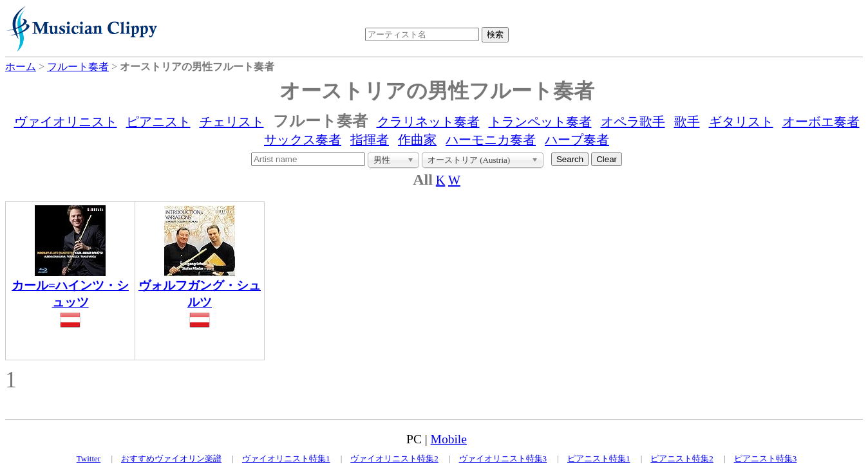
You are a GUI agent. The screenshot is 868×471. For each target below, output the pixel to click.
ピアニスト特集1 (599, 458)
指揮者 (370, 140)
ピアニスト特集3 (766, 458)
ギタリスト (741, 122)
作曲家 (417, 140)
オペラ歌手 (633, 122)
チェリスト (232, 122)
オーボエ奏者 (821, 122)
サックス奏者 (303, 140)
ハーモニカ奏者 (491, 140)
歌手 (687, 122)
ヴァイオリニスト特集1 (286, 458)
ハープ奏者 (577, 140)
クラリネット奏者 (428, 122)
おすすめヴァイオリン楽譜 (171, 458)
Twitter (89, 458)
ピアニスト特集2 (682, 458)
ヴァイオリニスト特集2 (394, 458)
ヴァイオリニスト (66, 122)
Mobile (449, 439)
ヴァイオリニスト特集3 (503, 458)
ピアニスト (158, 122)
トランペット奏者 (540, 122)
